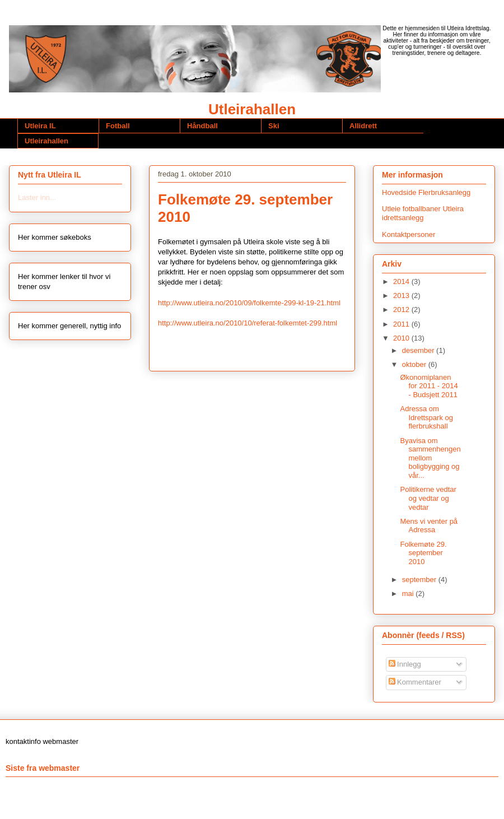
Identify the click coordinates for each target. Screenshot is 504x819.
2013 (402, 296)
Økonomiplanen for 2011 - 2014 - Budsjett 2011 (429, 386)
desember (419, 350)
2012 (402, 310)
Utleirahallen (252, 109)
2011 (402, 324)
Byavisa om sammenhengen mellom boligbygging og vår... (430, 458)
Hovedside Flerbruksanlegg (426, 192)
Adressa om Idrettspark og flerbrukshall (426, 417)
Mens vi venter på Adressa (429, 526)
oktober (415, 364)
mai (409, 594)
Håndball (202, 126)
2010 (402, 338)
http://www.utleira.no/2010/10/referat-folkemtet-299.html (248, 323)
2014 (402, 281)
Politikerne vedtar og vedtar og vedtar (428, 498)
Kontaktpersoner (409, 234)
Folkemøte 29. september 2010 (423, 553)
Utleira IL (40, 126)
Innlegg (405, 664)
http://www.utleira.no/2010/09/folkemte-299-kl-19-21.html (249, 303)
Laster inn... (37, 197)
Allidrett (363, 126)
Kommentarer (415, 682)
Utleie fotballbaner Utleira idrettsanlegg (423, 213)
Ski (274, 126)
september (420, 580)
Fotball (118, 126)
